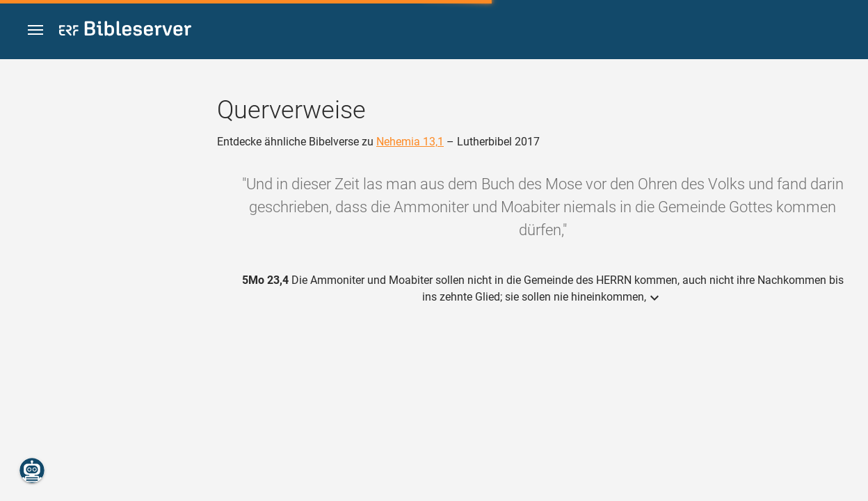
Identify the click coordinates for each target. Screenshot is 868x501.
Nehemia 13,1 (410, 142)
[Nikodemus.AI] (32, 470)
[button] (35, 30)
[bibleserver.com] (125, 31)
